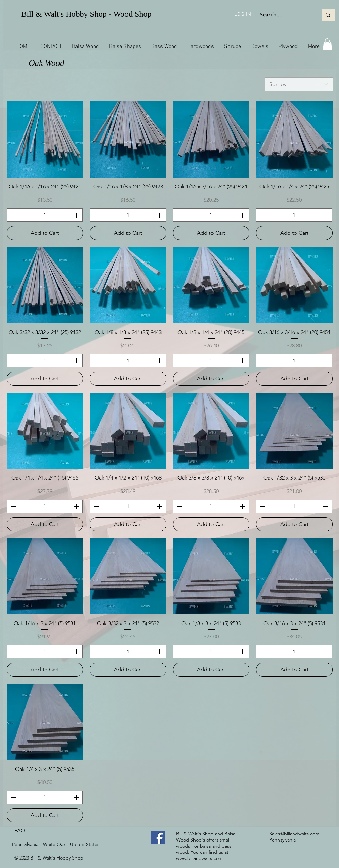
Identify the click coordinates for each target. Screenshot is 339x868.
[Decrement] (13, 215)
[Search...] (284, 15)
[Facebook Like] (133, 837)
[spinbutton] (45, 215)
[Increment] (77, 215)
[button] (327, 44)
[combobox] (299, 84)
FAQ (20, 830)
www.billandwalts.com (199, 858)
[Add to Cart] (45, 233)
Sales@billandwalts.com (294, 834)
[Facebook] (158, 837)
